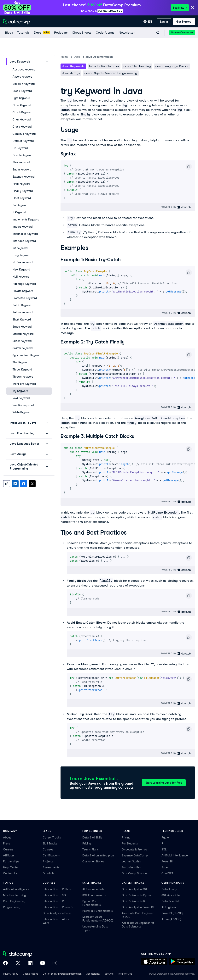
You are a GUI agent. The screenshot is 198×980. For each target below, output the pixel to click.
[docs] (42, 33)
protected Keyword (25, 298)
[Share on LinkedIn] (15, 484)
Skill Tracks (50, 844)
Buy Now (180, 8)
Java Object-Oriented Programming (111, 73)
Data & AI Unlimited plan (98, 855)
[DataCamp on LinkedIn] (30, 963)
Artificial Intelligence (175, 855)
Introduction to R (53, 901)
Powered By (176, 207)
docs (77, 57)
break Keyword (22, 91)
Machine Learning (15, 895)
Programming (12, 907)
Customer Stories (93, 861)
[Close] (193, 8)
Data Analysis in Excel (57, 913)
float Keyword (22, 198)
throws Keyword (23, 377)
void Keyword (21, 398)
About (7, 838)
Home (65, 57)
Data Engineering (14, 901)
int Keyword (20, 248)
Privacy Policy (11, 974)
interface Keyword (24, 241)
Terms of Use (125, 974)
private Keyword (23, 291)
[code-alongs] (105, 33)
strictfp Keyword (23, 334)
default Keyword (23, 141)
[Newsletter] (126, 33)
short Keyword (22, 320)
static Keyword (22, 327)
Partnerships (11, 861)
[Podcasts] (61, 33)
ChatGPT (167, 873)
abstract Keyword (24, 70)
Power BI (167, 861)
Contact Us (10, 873)
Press (7, 844)
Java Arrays (71, 73)
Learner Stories (131, 861)
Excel (165, 867)
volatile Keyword (23, 405)
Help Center (11, 867)
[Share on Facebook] (24, 484)
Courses (48, 849)
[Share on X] (32, 484)
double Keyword (23, 155)
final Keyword (22, 184)
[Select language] (148, 22)
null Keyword (21, 277)
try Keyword (20, 391)
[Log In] (164, 22)
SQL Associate (171, 895)
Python (166, 838)
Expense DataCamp (135, 855)
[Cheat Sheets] (82, 33)
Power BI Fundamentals (98, 911)
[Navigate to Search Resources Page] (158, 33)
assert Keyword (23, 77)
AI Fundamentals (93, 889)
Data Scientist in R (133, 901)
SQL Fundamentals (94, 895)
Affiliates (9, 855)
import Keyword (23, 227)
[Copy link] (7, 484)
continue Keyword (24, 134)
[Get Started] (184, 22)
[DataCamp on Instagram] (55, 963)
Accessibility (93, 974)
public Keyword (22, 305)
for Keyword (20, 205)
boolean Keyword (24, 84)
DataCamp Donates (135, 873)
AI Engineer (169, 907)
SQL (164, 849)
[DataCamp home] (30, 954)
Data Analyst (170, 889)
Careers (8, 849)
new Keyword (21, 270)
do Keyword (20, 148)
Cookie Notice (30, 974)
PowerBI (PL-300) (172, 913)
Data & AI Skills (92, 838)
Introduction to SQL (55, 895)
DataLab (48, 873)
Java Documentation (99, 57)
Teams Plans (90, 849)
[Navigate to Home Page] (17, 22)
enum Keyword (22, 170)
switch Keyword (23, 348)
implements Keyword (26, 220)
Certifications (51, 855)
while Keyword (22, 412)
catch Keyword (22, 112)
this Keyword (21, 362)
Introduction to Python (57, 889)
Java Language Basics (172, 66)
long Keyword (22, 255)
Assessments (51, 867)
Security (109, 974)
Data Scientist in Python (137, 895)
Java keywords (73, 66)
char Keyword (22, 120)
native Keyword (23, 262)
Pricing (87, 844)
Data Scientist (170, 901)
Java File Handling (137, 66)
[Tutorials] (23, 33)
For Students (130, 844)
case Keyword (22, 105)
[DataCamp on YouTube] (43, 963)
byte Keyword (21, 98)
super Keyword (22, 341)
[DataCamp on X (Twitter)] (18, 963)
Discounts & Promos (134, 849)
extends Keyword (24, 177)
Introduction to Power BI (58, 907)
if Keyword (19, 212)
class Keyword (22, 127)
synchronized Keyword (27, 355)
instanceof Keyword (25, 234)
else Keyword (21, 162)
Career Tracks (52, 838)
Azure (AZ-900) (171, 919)
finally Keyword (23, 191)
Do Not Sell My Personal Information (62, 974)
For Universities (131, 867)
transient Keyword (24, 384)
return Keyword (23, 312)
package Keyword (24, 284)
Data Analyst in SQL (135, 889)
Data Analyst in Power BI (138, 907)
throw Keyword (22, 370)
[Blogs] (9, 33)
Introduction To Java (104, 66)
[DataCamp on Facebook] (5, 963)
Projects (48, 861)
